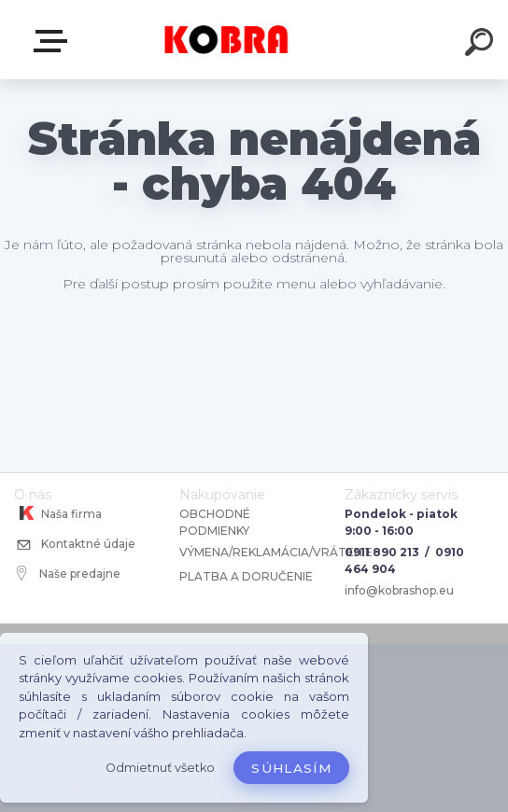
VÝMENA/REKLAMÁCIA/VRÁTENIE (277, 552)
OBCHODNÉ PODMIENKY (215, 522)
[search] (482, 45)
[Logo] (226, 40)
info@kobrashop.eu (399, 590)
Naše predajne (69, 573)
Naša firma (58, 513)
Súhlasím (291, 768)
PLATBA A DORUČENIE (246, 576)
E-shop (54, 41)
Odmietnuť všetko (160, 768)
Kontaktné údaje (75, 546)
